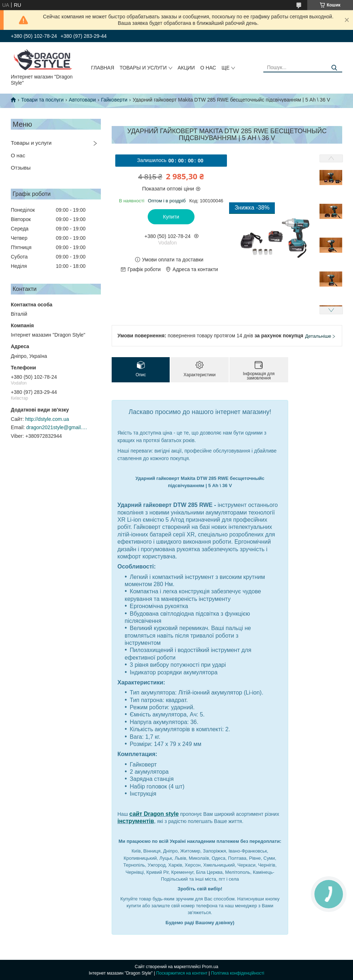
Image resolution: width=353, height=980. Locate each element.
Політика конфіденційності (238, 973)
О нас (208, 68)
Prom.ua (210, 967)
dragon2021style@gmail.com (57, 427)
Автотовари (82, 100)
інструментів (136, 821)
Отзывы (21, 168)
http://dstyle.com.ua (47, 419)
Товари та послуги (42, 100)
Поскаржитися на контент (182, 973)
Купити (171, 217)
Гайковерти (114, 100)
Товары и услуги (143, 68)
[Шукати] (334, 68)
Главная (103, 68)
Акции (186, 68)
